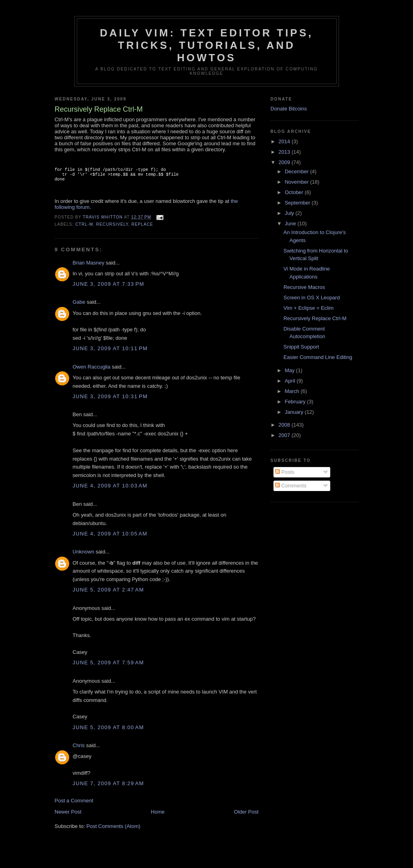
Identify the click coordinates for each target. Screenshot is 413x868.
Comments (291, 486)
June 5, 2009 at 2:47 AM (109, 593)
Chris (79, 749)
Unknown (84, 555)
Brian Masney (89, 266)
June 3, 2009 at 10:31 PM (110, 400)
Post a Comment (74, 804)
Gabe (79, 305)
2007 (285, 435)
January (295, 412)
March (293, 391)
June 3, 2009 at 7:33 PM (109, 287)
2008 (285, 425)
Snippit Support (301, 347)
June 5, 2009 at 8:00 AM (109, 731)
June (291, 224)
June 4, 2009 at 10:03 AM (110, 489)
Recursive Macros (304, 287)
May (290, 370)
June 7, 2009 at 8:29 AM (109, 787)
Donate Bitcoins (289, 109)
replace (142, 228)
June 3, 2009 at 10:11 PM (110, 352)
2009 (285, 162)
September (298, 203)
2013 (285, 152)
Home (158, 815)
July (290, 213)
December (297, 171)
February (296, 402)
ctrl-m (84, 228)
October (295, 192)
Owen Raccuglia (92, 370)
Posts (285, 472)
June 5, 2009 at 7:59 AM (109, 666)
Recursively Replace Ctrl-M (315, 318)
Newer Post (68, 815)
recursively (113, 228)
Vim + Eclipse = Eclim (308, 308)
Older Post (246, 815)
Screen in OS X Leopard (312, 298)
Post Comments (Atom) (113, 829)
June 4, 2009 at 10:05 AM (110, 537)
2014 (285, 141)
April (291, 381)
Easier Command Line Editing (318, 357)
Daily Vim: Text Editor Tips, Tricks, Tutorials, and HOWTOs (207, 45)
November (297, 182)
